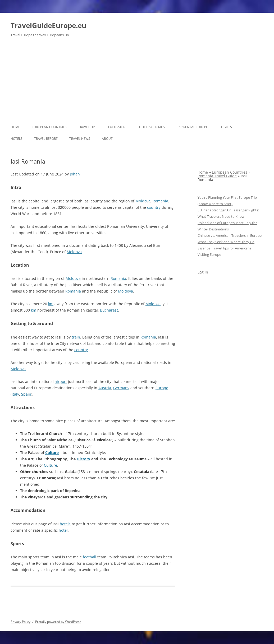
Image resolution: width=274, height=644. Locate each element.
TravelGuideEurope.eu (48, 25)
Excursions (118, 127)
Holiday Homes (152, 127)
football (90, 557)
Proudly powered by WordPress (58, 622)
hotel (63, 530)
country (154, 207)
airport (61, 381)
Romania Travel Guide (217, 176)
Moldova (143, 201)
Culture (52, 453)
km (51, 304)
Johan (75, 174)
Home (15, 127)
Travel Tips (87, 127)
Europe (162, 388)
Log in (203, 272)
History (83, 459)
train (76, 337)
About (107, 139)
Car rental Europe (192, 127)
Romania (160, 201)
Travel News (80, 139)
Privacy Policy (20, 622)
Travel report (46, 139)
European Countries (49, 127)
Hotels (17, 139)
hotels (65, 524)
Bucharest (109, 310)
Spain (26, 394)
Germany (121, 388)
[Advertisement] (137, 81)
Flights (226, 127)
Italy (15, 394)
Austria (105, 388)
